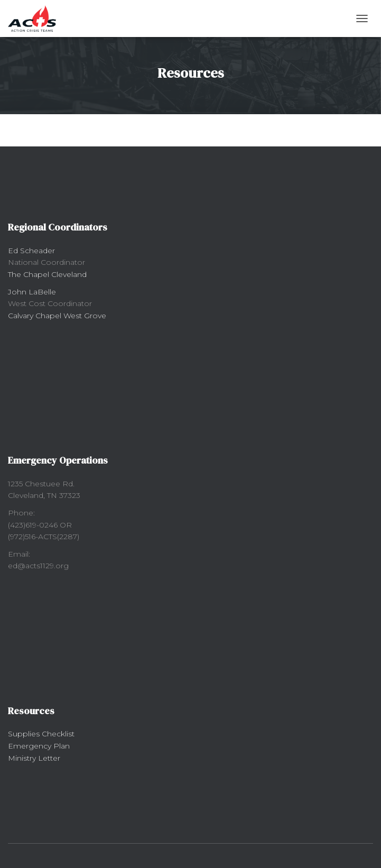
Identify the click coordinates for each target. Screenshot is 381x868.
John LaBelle (32, 292)
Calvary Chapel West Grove (57, 316)
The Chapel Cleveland (47, 274)
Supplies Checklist (41, 734)
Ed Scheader (31, 251)
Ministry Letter (34, 758)
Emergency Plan (39, 746)
